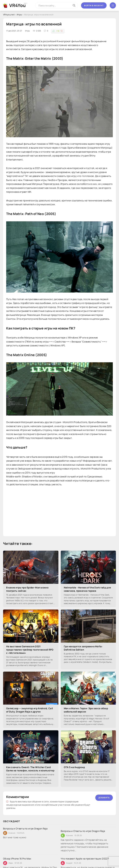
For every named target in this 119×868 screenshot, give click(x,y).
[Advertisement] (59, 511)
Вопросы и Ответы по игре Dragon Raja (25, 829)
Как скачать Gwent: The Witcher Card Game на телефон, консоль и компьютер (30, 769)
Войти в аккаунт (94, 5)
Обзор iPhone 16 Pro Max (17, 859)
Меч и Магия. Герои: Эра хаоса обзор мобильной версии (86, 710)
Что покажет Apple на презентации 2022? (85, 859)
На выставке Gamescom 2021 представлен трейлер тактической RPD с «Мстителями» (30, 650)
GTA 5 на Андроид (74, 767)
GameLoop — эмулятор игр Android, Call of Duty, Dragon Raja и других (30, 710)
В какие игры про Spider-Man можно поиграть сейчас (27, 589)
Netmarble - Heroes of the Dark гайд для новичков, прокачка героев (87, 589)
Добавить (104, 798)
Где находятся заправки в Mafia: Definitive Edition (83, 648)
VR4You (18, 5)
